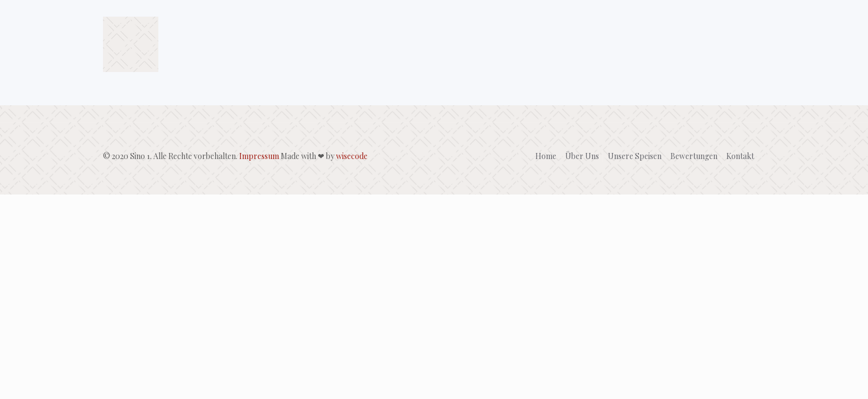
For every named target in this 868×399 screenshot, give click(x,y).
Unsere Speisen (635, 156)
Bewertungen (694, 156)
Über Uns (582, 156)
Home (546, 156)
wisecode (352, 156)
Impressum (259, 156)
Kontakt (740, 156)
